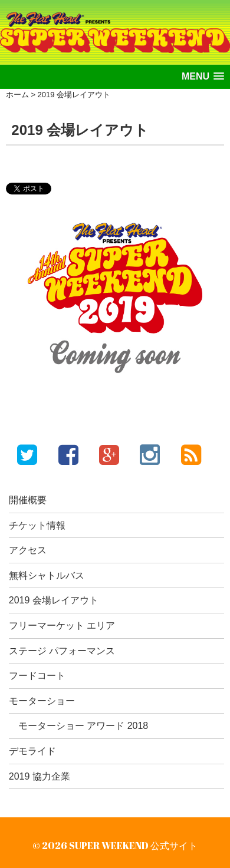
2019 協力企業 (40, 776)
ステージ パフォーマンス (62, 651)
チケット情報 (37, 525)
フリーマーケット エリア (62, 626)
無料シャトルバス (47, 575)
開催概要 (28, 500)
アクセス (28, 550)
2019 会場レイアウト (54, 600)
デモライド (32, 751)
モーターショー (42, 701)
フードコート (37, 676)
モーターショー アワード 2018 (83, 726)
